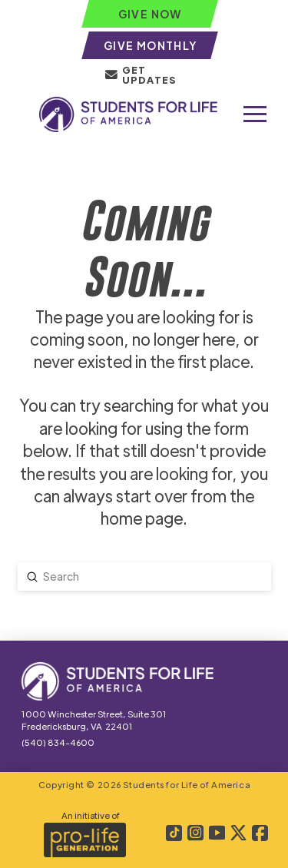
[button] (255, 114)
